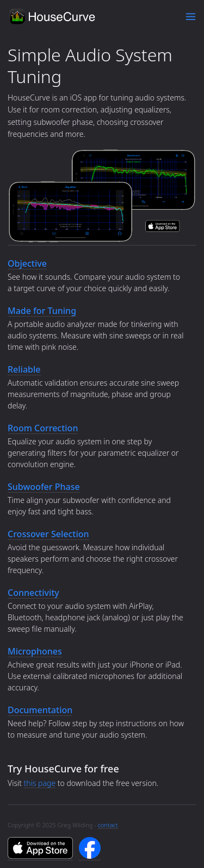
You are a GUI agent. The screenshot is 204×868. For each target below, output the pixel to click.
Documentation (40, 710)
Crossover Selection (48, 534)
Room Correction (43, 428)
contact (108, 825)
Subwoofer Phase (44, 487)
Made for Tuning (42, 311)
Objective (27, 263)
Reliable (24, 369)
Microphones (35, 651)
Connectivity (33, 593)
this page (40, 783)
